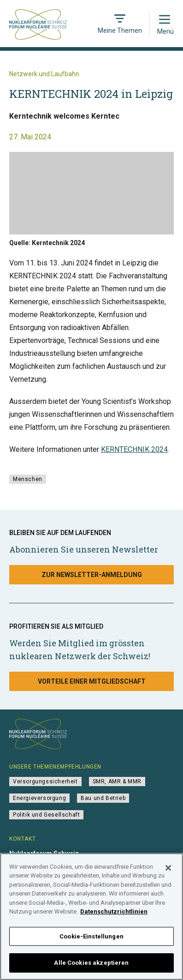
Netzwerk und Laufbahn (44, 74)
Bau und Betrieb (103, 798)
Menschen (28, 479)
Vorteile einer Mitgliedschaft (92, 681)
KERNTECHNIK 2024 (134, 449)
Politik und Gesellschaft (46, 815)
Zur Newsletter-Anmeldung (92, 575)
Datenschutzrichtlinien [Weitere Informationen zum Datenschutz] (114, 917)
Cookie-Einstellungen (91, 942)
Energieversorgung (39, 798)
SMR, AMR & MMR (117, 782)
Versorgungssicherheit (45, 782)
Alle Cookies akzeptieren (91, 969)
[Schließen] (168, 874)
